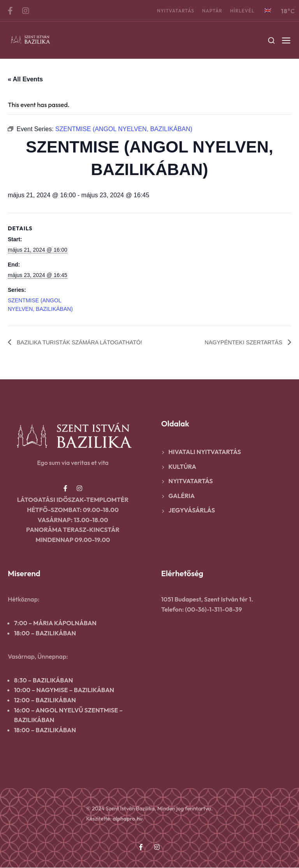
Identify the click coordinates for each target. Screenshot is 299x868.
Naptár (212, 11)
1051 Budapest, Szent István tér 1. (207, 600)
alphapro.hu (128, 819)
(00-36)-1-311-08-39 (213, 610)
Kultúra (182, 467)
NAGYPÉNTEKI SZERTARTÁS (240, 342)
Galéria (182, 496)
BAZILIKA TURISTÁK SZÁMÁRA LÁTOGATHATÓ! (86, 342)
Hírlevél (242, 11)
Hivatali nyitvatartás (205, 452)
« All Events (25, 79)
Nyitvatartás (176, 11)
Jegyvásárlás (192, 510)
